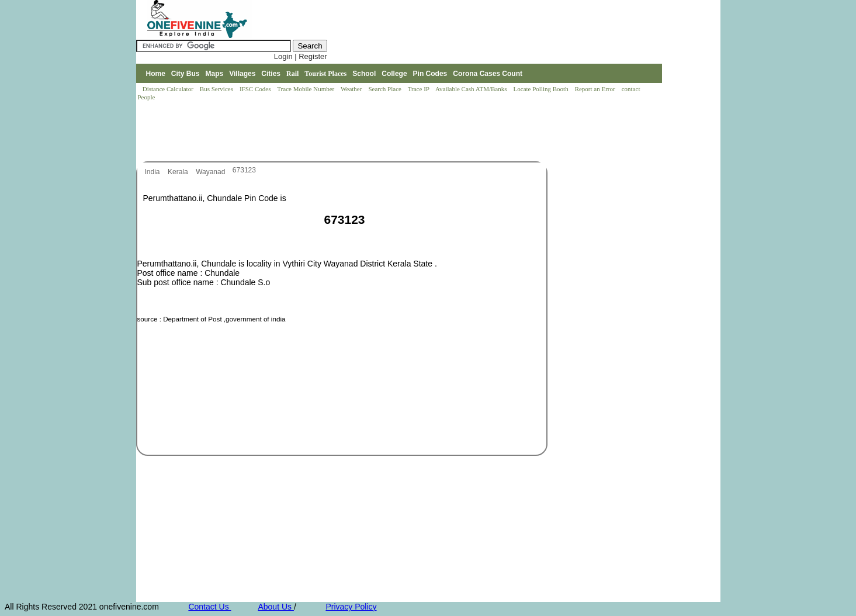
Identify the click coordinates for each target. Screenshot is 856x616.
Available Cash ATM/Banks (472, 89)
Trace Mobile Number (306, 89)
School (364, 74)
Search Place (385, 89)
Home (155, 74)
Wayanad (212, 172)
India (153, 172)
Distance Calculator (168, 89)
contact (632, 89)
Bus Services (216, 89)
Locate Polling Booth (542, 89)
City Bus (186, 74)
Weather (352, 89)
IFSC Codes (256, 89)
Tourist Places (325, 74)
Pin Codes (430, 74)
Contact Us (209, 607)
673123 (244, 170)
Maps (215, 74)
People (147, 97)
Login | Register (301, 56)
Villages (242, 74)
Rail (292, 74)
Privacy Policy (351, 607)
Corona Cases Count (488, 74)
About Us (275, 607)
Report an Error (596, 89)
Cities (271, 74)
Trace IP (420, 89)
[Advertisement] (349, 132)
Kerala (179, 172)
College (394, 74)
